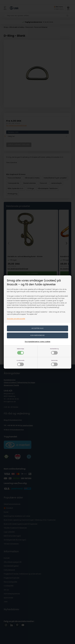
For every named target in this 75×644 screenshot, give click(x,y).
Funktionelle (21, 363)
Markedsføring (54, 351)
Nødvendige (21, 351)
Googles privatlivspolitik (16, 319)
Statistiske (54, 363)
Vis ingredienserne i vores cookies (37, 342)
